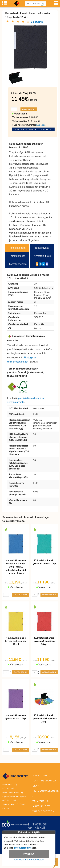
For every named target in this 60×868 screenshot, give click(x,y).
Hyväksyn (29, 854)
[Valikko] (56, 5)
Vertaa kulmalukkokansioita (33, 129)
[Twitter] (44, 264)
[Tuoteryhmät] (4, 5)
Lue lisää (41, 125)
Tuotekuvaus (42, 248)
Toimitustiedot (17, 256)
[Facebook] (47, 264)
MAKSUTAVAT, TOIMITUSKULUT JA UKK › (44, 781)
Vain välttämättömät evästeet (29, 860)
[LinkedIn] (40, 264)
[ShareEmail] (37, 264)
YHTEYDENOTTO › (43, 811)
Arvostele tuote (42, 256)
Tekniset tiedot (17, 248)
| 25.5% (28, 93)
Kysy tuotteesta (18, 264)
